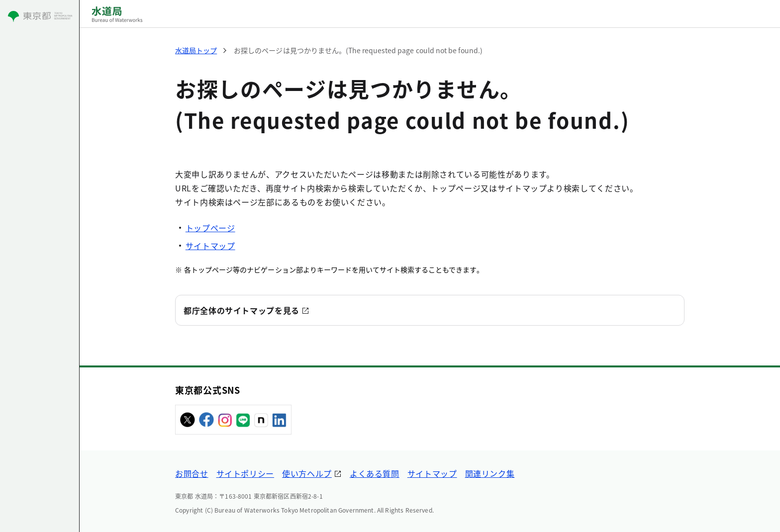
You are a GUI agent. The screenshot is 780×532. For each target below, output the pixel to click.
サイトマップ (210, 246)
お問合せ (192, 473)
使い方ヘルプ (307, 473)
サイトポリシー (245, 473)
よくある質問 (375, 473)
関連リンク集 (490, 473)
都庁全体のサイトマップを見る (242, 310)
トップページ (210, 228)
